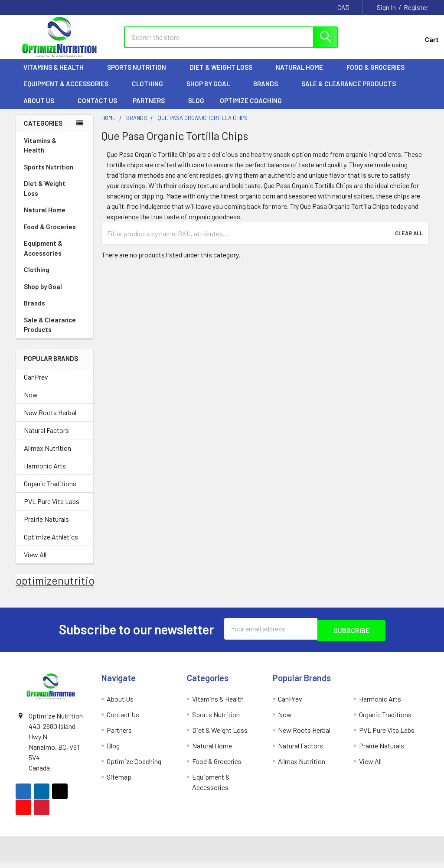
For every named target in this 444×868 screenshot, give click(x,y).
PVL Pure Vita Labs (52, 509)
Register (416, 7)
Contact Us (97, 108)
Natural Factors (46, 438)
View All (35, 562)
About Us (43, 108)
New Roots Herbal (50, 420)
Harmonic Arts (45, 473)
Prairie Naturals (46, 527)
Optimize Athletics (51, 545)
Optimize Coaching (251, 108)
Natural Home (303, 75)
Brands (269, 91)
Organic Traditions (50, 491)
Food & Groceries (379, 75)
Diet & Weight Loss (225, 75)
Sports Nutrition (140, 75)
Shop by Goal (212, 91)
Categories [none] (43, 131)
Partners (153, 108)
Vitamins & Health (57, 75)
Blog (196, 108)
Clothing (151, 91)
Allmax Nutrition (47, 456)
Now (31, 402)
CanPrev (36, 385)
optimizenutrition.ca (65, 588)
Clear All (409, 241)
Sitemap (119, 783)
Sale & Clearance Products (349, 91)
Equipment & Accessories (70, 91)
